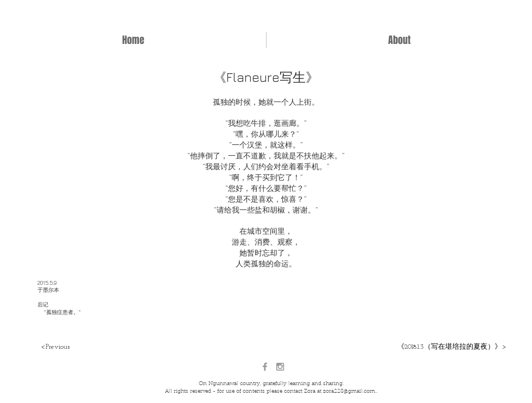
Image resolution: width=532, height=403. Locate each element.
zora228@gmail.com (349, 392)
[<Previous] (55, 347)
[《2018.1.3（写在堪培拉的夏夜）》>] (451, 347)
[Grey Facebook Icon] (265, 367)
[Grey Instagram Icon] (280, 367)
